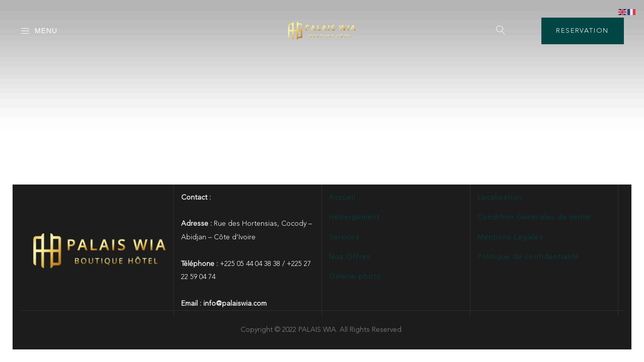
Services (344, 237)
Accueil (342, 198)
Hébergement (354, 217)
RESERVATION (582, 31)
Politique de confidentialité (528, 257)
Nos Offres (350, 257)
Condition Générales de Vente (534, 217)
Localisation (500, 198)
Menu (39, 31)
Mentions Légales (510, 237)
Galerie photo (355, 277)
